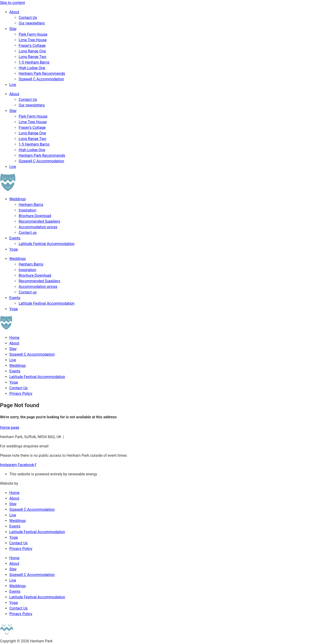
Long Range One (32, 51)
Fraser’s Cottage (32, 46)
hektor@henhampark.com (87, 437)
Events (15, 238)
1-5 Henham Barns (34, 62)
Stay (13, 29)
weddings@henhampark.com (74, 446)
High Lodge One (32, 68)
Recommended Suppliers (39, 221)
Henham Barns (31, 205)
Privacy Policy (21, 394)
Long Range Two (32, 57)
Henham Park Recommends (42, 73)
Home (14, 338)
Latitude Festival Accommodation (47, 244)
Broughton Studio (34, 483)
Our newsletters (32, 23)
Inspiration (27, 210)
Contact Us (28, 18)
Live (13, 85)
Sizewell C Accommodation (41, 79)
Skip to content (12, 3)
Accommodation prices (38, 227)
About (14, 12)
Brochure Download (35, 216)
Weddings (17, 199)
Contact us (28, 233)
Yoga (14, 249)
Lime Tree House (33, 40)
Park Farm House (33, 34)
